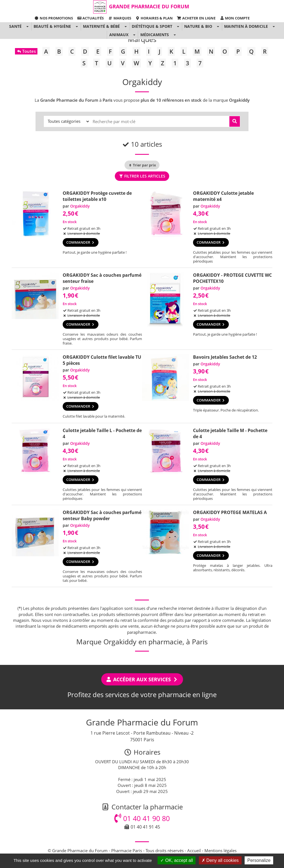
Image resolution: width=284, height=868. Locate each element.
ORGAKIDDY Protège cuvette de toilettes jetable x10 (97, 196)
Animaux (119, 35)
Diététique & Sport (152, 26)
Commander (81, 242)
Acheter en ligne (196, 18)
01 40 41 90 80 (142, 818)
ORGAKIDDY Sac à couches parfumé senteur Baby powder (102, 515)
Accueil (194, 850)
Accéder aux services (142, 679)
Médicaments (155, 35)
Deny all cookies (220, 860)
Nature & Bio (198, 26)
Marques (119, 18)
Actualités (90, 18)
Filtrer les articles (142, 176)
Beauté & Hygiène (52, 26)
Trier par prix (142, 165)
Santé (15, 26)
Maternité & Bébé (101, 26)
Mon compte (235, 18)
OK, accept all (177, 860)
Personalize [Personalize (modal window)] (259, 860)
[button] (27, 26)
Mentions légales (220, 850)
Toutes (26, 51)
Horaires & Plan (154, 18)
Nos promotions (54, 18)
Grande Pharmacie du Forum (149, 6)
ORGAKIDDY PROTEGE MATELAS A (230, 512)
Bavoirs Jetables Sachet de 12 (225, 357)
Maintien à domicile (246, 26)
